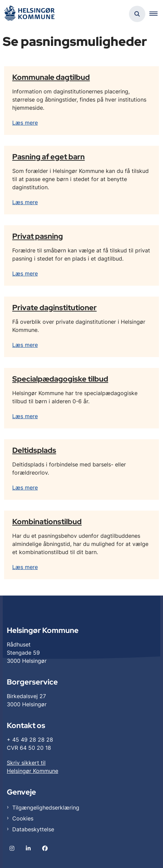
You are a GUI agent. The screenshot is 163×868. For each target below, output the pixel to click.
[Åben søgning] (137, 14)
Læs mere (25, 123)
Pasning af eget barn (48, 157)
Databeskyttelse (33, 829)
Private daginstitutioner (54, 307)
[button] (156, 14)
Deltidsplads (34, 450)
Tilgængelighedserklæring (46, 808)
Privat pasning (38, 236)
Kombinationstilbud (47, 521)
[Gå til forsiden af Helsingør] (29, 14)
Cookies (23, 818)
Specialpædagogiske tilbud (60, 379)
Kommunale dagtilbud (51, 77)
